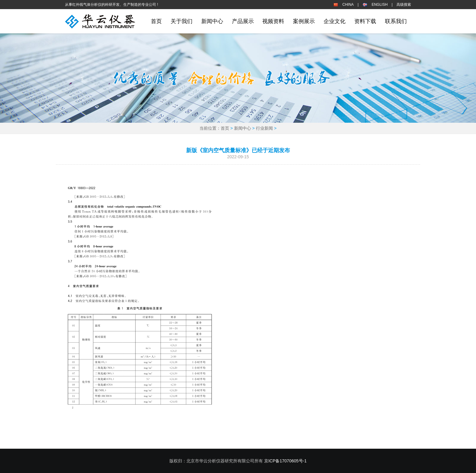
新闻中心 (243, 128)
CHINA (348, 5)
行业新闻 (264, 128)
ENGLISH (380, 5)
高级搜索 (404, 5)
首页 (156, 21)
